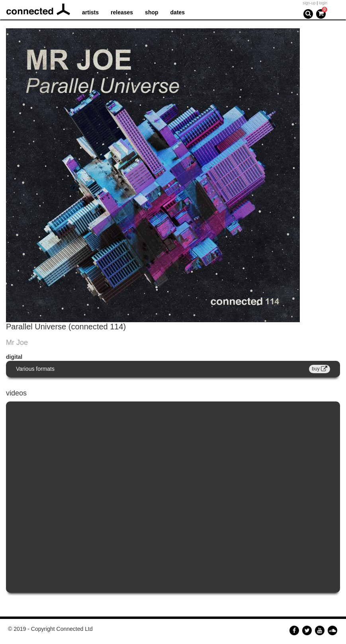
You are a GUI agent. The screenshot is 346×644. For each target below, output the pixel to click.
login (323, 3)
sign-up (309, 3)
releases (122, 12)
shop (151, 12)
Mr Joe (17, 343)
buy (320, 369)
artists (90, 12)
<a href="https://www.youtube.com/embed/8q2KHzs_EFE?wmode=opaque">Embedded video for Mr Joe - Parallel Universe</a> (173, 497)
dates (178, 12)
